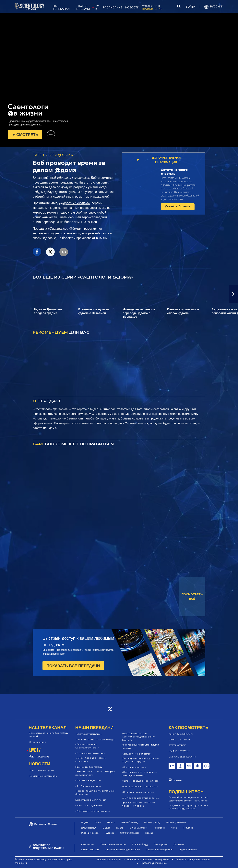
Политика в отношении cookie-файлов (148, 860)
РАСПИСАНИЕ (113, 8)
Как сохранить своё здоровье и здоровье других (141, 760)
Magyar (106, 828)
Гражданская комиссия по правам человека (138, 804)
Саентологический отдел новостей (122, 850)
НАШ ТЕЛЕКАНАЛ (61, 8)
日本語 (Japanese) (138, 828)
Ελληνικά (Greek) (130, 822)
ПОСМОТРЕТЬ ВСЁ (192, 597)
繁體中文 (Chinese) (130, 833)
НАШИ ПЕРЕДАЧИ (82, 8)
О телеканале (37, 742)
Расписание (39, 756)
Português (188, 828)
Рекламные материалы (43, 776)
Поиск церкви (161, 844)
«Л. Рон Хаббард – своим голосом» (91, 759)
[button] (233, 294)
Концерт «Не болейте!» (137, 754)
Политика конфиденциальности (193, 860)
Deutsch (111, 822)
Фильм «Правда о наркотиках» (141, 781)
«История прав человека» (138, 792)
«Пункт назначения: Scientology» (95, 740)
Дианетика (179, 844)
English (85, 822)
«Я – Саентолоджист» (88, 786)
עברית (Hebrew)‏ (89, 828)
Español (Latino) (152, 822)
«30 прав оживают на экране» (140, 798)
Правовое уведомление (154, 863)
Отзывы (177, 780)
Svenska (110, 833)
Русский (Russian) (90, 833)
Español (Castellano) (176, 822)
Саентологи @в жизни (89, 805)
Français (149, 833)
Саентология (88, 844)
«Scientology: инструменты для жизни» (140, 746)
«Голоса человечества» (90, 753)
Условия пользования (109, 860)
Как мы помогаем (90, 850)
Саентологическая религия (160, 850)
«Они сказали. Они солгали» (140, 786)
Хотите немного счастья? (174, 172)
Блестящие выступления (91, 800)
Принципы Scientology (89, 767)
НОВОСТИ (132, 8)
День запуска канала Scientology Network (48, 735)
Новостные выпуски (41, 770)
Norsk (174, 828)
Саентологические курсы (113, 844)
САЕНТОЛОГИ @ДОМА (53, 155)
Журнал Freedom (188, 850)
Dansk (98, 822)
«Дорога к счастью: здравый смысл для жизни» (139, 774)
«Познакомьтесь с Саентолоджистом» (87, 746)
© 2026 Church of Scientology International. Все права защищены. (44, 861)
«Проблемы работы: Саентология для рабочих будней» (139, 737)
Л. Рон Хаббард (140, 844)
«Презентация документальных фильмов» (95, 792)
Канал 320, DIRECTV (181, 734)
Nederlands (159, 828)
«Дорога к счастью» (74, 203)
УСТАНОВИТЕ (152, 8)
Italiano (119, 828)
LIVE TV (97, 8)
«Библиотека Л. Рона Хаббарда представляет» (95, 773)
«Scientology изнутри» (89, 734)
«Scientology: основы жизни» (93, 811)
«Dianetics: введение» (88, 780)
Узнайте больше (178, 206)
